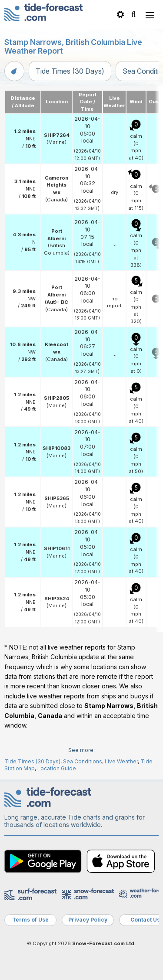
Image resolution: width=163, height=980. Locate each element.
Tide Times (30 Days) (70, 71)
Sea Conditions (83, 761)
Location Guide (57, 768)
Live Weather (121, 761)
